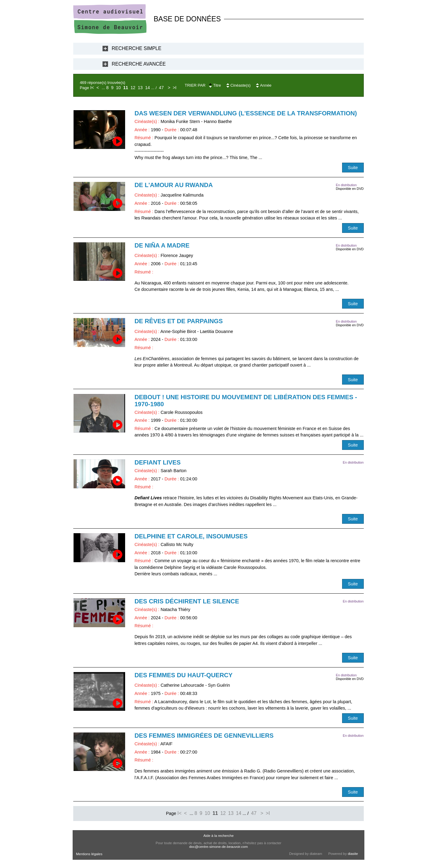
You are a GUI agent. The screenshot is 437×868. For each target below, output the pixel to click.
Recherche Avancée (139, 64)
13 (140, 88)
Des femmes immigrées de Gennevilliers (204, 736)
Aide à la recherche (218, 836)
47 (161, 88)
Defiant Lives (158, 462)
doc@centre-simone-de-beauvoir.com (218, 847)
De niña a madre (162, 245)
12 (133, 88)
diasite (353, 854)
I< (92, 88)
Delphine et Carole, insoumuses (191, 536)
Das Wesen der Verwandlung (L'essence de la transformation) (246, 113)
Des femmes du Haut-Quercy (184, 675)
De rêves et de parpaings (179, 321)
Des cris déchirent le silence (187, 601)
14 (147, 88)
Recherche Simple (137, 48)
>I (175, 88)
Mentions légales (89, 854)
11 (126, 88)
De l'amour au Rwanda (174, 185)
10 (118, 88)
